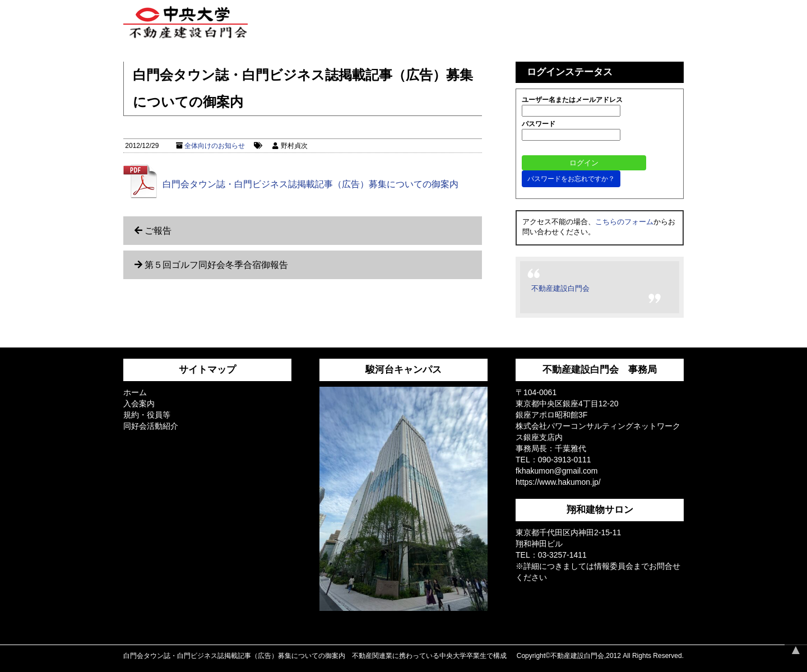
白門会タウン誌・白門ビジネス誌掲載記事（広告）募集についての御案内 (310, 184)
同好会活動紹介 (151, 426)
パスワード (539, 124)
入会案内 (139, 404)
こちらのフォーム (624, 222)
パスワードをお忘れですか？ (571, 179)
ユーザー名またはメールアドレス (572, 100)
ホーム (135, 392)
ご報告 (158, 231)
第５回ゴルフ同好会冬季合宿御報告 (216, 265)
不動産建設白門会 (560, 288)
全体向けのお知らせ (215, 146)
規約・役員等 (147, 415)
